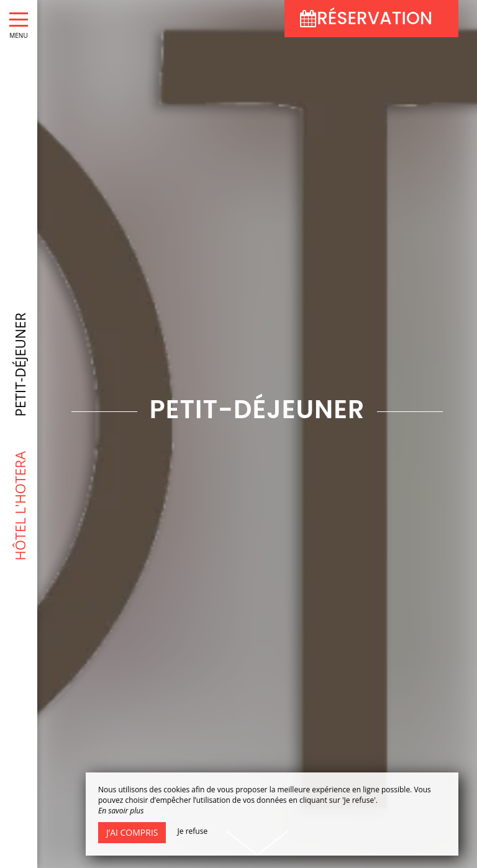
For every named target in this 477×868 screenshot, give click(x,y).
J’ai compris (132, 832)
